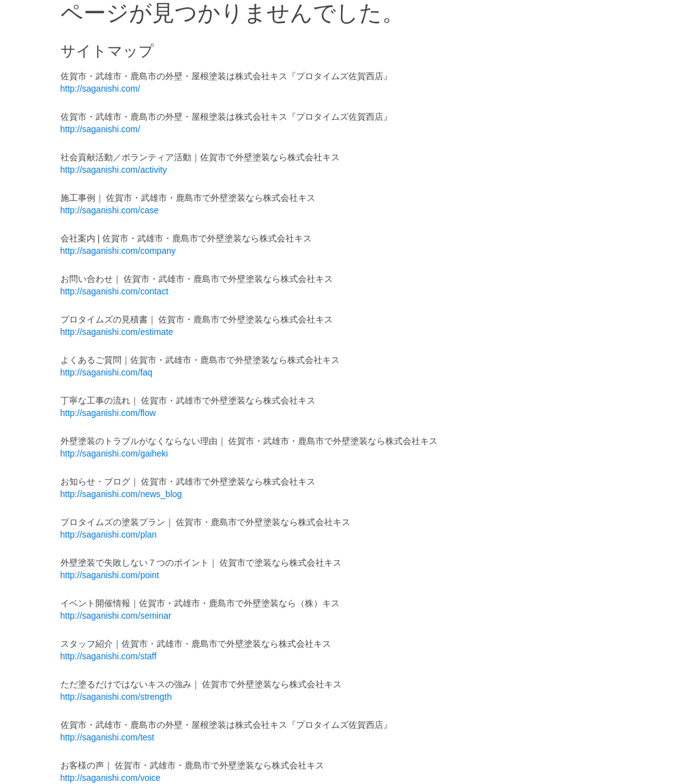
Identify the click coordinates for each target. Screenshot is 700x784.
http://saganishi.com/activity (114, 170)
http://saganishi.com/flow (108, 413)
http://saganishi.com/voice (111, 778)
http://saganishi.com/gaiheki (114, 453)
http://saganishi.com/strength (116, 697)
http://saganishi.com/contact (115, 291)
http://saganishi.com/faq (107, 372)
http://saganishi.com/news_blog (121, 494)
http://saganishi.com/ (100, 89)
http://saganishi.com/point (110, 575)
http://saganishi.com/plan (109, 535)
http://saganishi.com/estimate (117, 332)
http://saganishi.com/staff (109, 656)
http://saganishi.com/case (110, 210)
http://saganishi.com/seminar (116, 616)
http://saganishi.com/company (118, 251)
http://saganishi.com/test (108, 737)
